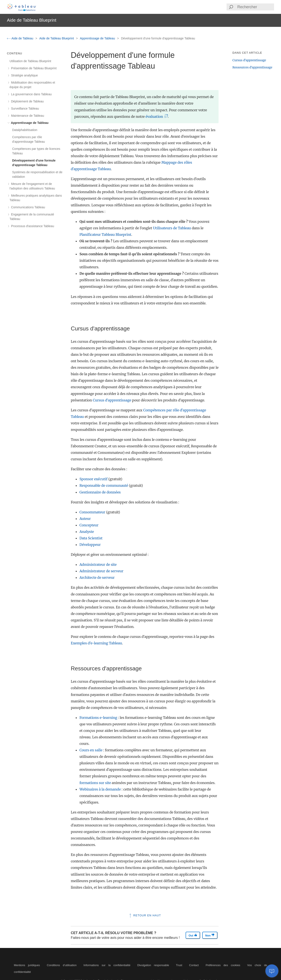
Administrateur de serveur (101, 571)
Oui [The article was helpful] (193, 935)
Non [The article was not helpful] (210, 935)
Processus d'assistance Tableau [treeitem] (32, 226)
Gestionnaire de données (100, 492)
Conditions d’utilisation (62, 965)
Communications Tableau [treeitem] (27, 207)
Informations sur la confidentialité (107, 965)
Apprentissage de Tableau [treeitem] (29, 123)
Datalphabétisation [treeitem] (25, 130)
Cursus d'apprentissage (112, 400)
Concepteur (89, 525)
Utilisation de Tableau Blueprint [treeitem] (30, 61)
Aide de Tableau (20, 38)
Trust (179, 965)
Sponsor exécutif (93, 479)
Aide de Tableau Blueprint (57, 38)
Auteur (85, 519)
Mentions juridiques (27, 965)
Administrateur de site (98, 564)
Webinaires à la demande (100, 789)
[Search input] (256, 7)
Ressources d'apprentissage (252, 67)
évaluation (155, 116)
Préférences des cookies (223, 965)
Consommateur (92, 512)
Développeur (90, 545)
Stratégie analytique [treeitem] (24, 75)
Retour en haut (145, 915)
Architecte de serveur (97, 577)
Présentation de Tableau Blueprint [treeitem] (33, 68)
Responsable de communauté (104, 485)
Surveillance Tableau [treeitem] (24, 108)
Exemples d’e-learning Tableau (96, 643)
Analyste (87, 532)
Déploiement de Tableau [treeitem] (27, 101)
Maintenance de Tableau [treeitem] (27, 116)
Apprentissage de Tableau (98, 38)
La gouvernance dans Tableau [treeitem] (31, 94)
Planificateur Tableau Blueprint (105, 234)
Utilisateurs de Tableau (172, 228)
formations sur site (95, 783)
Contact (194, 965)
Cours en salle (91, 750)
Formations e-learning (98, 718)
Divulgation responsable (153, 965)
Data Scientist (91, 538)
